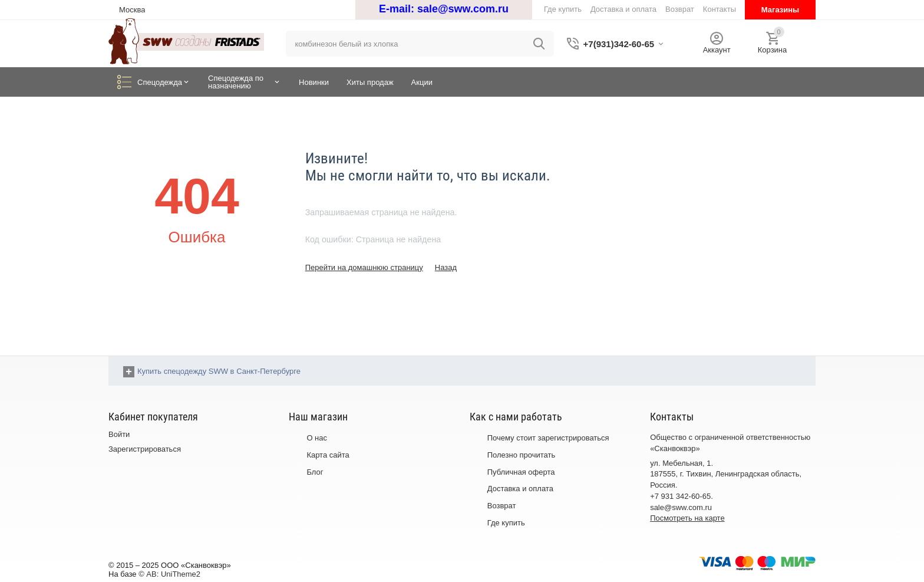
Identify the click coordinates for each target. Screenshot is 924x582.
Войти (119, 434)
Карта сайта (328, 455)
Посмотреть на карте (687, 518)
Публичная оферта (521, 472)
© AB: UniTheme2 (169, 574)
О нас (317, 438)
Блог (315, 472)
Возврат (502, 506)
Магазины (780, 10)
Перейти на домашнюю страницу (364, 267)
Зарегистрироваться (145, 449)
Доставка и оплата (520, 489)
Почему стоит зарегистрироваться (548, 438)
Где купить (506, 523)
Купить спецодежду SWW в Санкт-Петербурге (219, 371)
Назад (446, 267)
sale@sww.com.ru (463, 9)
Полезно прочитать (522, 455)
